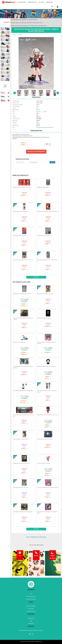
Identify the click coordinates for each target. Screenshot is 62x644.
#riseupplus (50, 127)
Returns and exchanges (31, 599)
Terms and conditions (31, 606)
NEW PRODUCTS (32, 2)
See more (36, 277)
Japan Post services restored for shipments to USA (27, 23)
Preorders (49, 2)
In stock (41, 2)
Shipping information (31, 596)
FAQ (31, 594)
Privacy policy (31, 609)
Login (31, 621)
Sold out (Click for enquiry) (36, 151)
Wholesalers (31, 623)
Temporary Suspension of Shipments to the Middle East (29, 26)
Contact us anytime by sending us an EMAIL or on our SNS (31, 630)
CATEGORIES (22, 2)
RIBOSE (38, 110)
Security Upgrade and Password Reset (24, 20)
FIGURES (14, 35)
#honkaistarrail (44, 127)
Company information (31, 611)
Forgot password (31, 618)
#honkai (38, 127)
